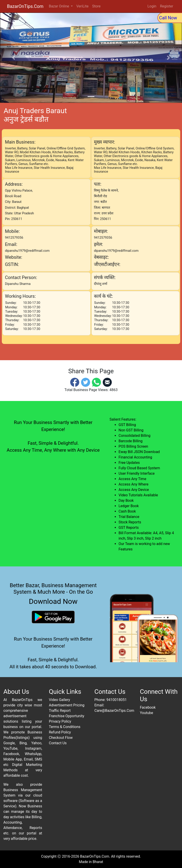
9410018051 (117, 700)
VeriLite (82, 6)
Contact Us (58, 743)
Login (152, 6)
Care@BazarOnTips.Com (114, 711)
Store (96, 6)
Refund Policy (60, 732)
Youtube (147, 713)
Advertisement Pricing (67, 705)
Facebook (148, 707)
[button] (14, 58)
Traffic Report (60, 711)
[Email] (107, 382)
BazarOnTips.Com (25, 6)
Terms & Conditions (65, 727)
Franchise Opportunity (67, 716)
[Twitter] (86, 382)
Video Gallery (60, 700)
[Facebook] (75, 382)
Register (167, 6)
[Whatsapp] (96, 382)
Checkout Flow (61, 738)
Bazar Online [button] (59, 6)
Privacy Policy (60, 721)
